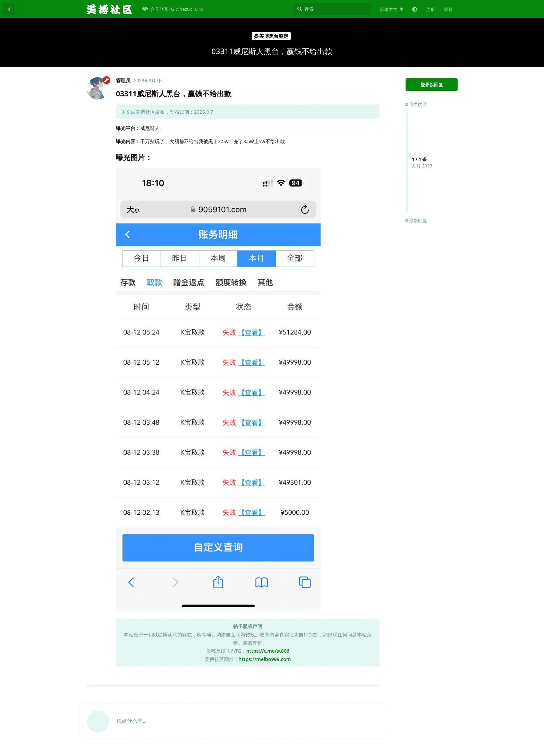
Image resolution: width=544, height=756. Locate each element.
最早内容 (416, 104)
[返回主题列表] (9, 9)
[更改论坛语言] (391, 9)
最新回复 (416, 220)
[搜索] (333, 9)
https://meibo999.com (265, 659)
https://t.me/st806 (268, 651)
